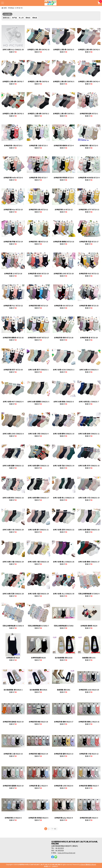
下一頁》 (54, 829)
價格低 (28, 18)
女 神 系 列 (19, 8)
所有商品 (11, 8)
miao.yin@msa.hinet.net (66, 853)
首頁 (5, 8)
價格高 (35, 18)
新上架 (21, 18)
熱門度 (15, 18)
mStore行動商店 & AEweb (88, 864)
